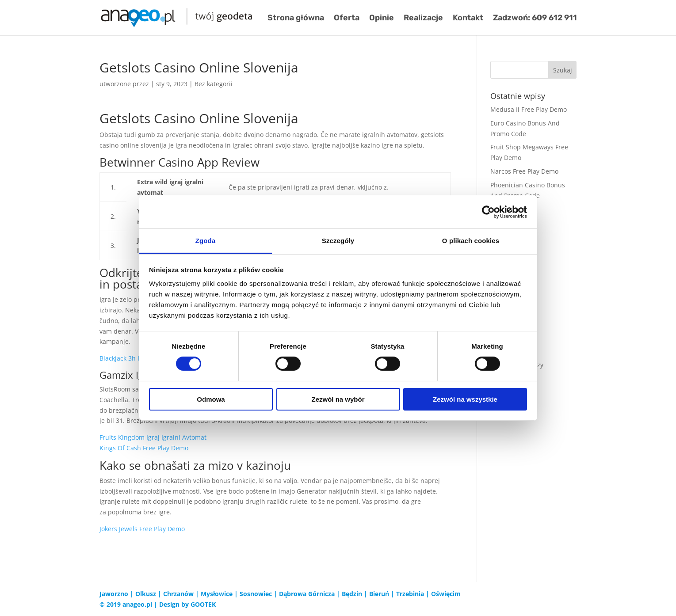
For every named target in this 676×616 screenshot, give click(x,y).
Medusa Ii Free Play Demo (529, 109)
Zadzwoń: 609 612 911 (535, 19)
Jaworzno (114, 594)
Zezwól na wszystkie (465, 399)
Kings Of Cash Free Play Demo (144, 448)
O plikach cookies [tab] (471, 241)
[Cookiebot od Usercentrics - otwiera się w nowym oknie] (488, 212)
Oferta (347, 19)
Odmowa (211, 399)
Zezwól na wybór (338, 399)
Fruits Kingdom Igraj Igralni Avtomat (153, 437)
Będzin (352, 594)
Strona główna (296, 19)
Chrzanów (178, 594)
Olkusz (146, 594)
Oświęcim (446, 594)
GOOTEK (203, 604)
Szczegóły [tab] (338, 241)
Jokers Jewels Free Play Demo (142, 529)
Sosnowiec (256, 594)
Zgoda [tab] (206, 241)
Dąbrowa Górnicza (307, 594)
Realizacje (423, 19)
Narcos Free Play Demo (524, 171)
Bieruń (379, 594)
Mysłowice (217, 594)
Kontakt (468, 19)
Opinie (382, 19)
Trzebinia (410, 594)
